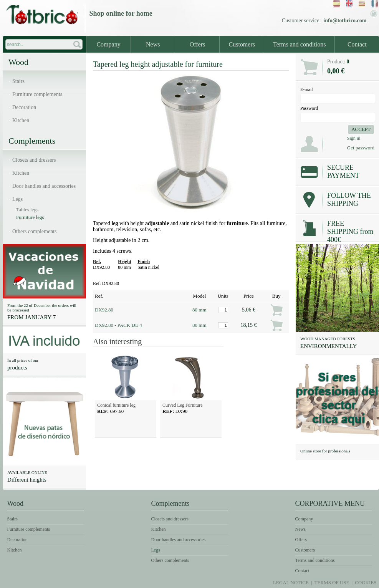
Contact (357, 44)
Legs (17, 199)
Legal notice (291, 582)
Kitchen (21, 120)
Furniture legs (30, 217)
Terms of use (332, 582)
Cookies (366, 582)
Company (108, 44)
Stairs (18, 81)
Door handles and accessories (44, 186)
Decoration (24, 107)
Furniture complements (37, 94)
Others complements (34, 231)
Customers (242, 44)
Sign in (354, 138)
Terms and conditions (300, 44)
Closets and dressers (34, 160)
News (153, 44)
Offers (198, 44)
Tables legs (27, 210)
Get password (361, 148)
